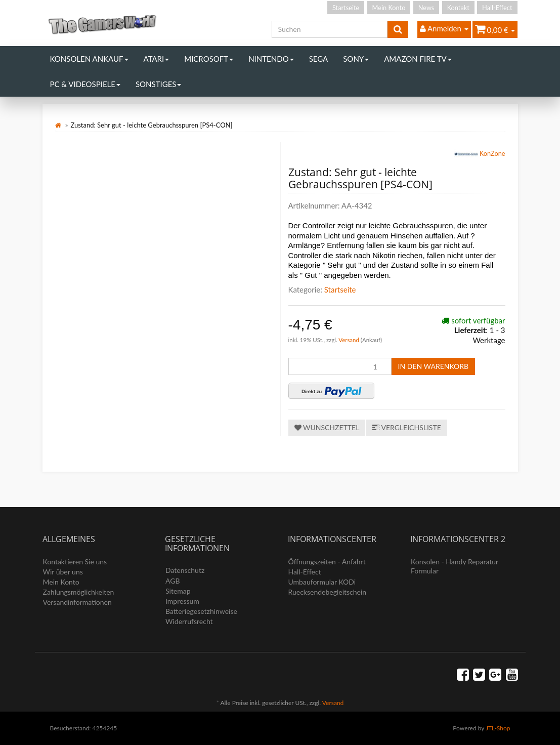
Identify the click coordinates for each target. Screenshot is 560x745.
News (426, 8)
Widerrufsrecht (189, 621)
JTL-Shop (498, 728)
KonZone (480, 154)
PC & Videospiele (85, 84)
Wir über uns (63, 572)
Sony (356, 59)
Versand (350, 340)
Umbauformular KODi (322, 582)
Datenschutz (185, 570)
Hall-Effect (497, 8)
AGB (173, 581)
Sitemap (178, 591)
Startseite (346, 8)
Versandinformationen (77, 602)
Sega (319, 59)
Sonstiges (159, 84)
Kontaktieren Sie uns (75, 562)
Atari (157, 59)
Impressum (182, 601)
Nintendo (271, 59)
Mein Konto (389, 8)
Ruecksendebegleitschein (328, 592)
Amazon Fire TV (418, 59)
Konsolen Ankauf (89, 59)
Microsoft (209, 59)
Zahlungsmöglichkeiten (79, 592)
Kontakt (458, 8)
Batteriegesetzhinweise (201, 611)
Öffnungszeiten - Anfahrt (327, 562)
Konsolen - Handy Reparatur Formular (455, 566)
